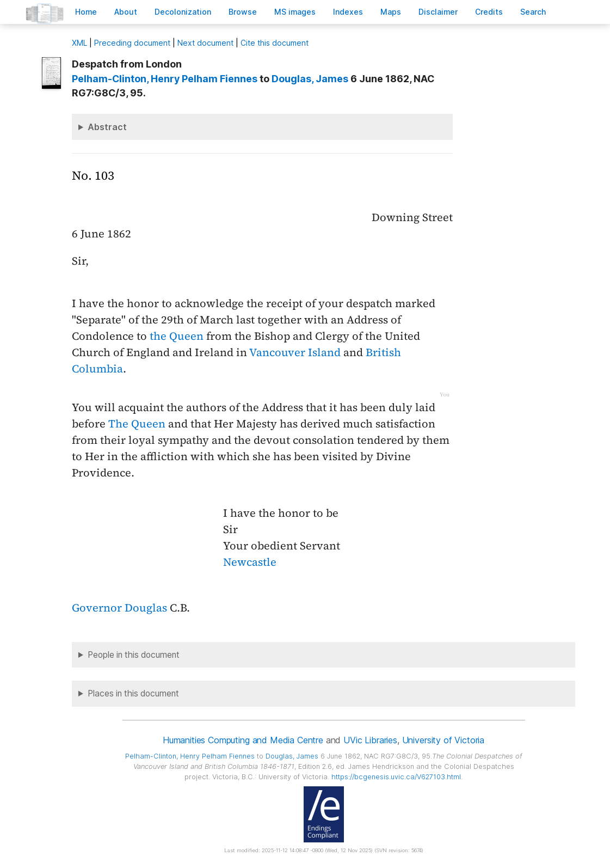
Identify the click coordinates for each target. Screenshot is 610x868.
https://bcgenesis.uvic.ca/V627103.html (396, 777)
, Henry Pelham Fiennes (165, 79)
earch (533, 12)
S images (295, 12)
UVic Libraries (370, 740)
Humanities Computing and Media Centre (243, 740)
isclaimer (438, 12)
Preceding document (132, 43)
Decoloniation (183, 12)
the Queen (177, 336)
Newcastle (250, 562)
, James (310, 79)
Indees (348, 12)
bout (126, 12)
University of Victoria (443, 740)
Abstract (107, 127)
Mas (391, 12)
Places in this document (133, 693)
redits (489, 12)
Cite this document (275, 43)
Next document (205, 43)
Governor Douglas (119, 608)
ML (79, 43)
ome (86, 12)
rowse (243, 12)
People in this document (134, 655)
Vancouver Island (295, 352)
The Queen (137, 424)
